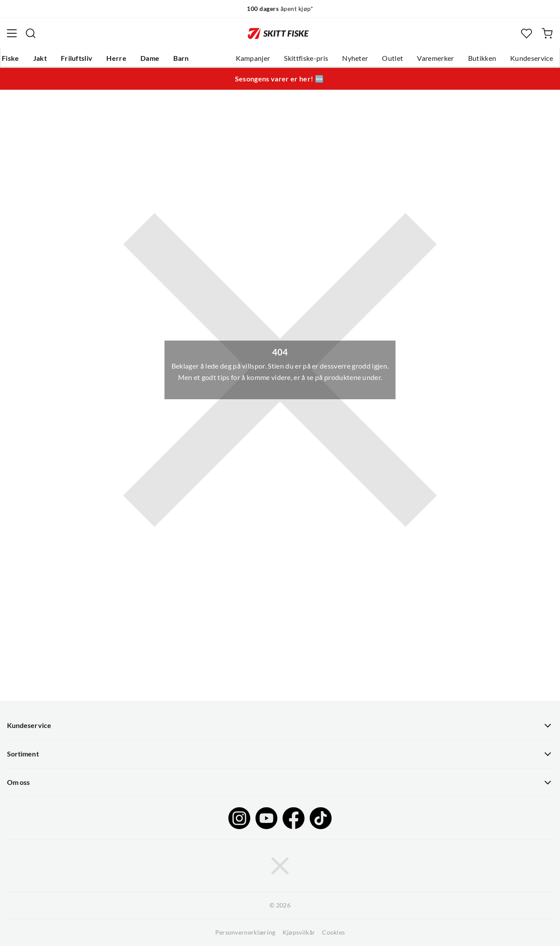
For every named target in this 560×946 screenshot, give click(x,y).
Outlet (392, 58)
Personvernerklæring (245, 932)
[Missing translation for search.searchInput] (31, 33)
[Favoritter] (527, 33)
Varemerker (435, 58)
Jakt (40, 58)
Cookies (333, 932)
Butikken (482, 58)
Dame (150, 58)
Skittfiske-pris (306, 58)
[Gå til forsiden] (278, 33)
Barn (181, 58)
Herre (116, 58)
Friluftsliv (77, 58)
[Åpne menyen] (12, 33)
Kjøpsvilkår (299, 932)
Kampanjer (253, 58)
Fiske (10, 58)
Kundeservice (532, 58)
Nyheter (355, 58)
